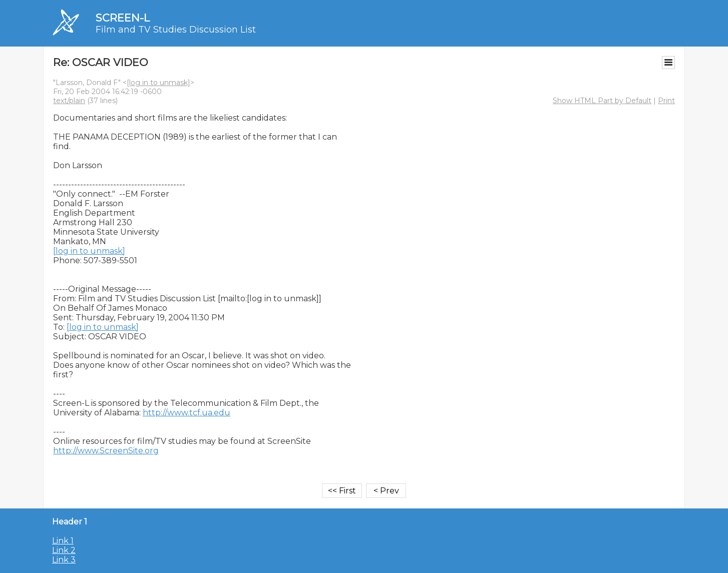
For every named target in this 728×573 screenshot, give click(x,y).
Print (666, 101)
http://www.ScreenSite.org (106, 451)
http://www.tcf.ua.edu (187, 413)
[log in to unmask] (158, 83)
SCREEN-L (123, 18)
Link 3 (64, 560)
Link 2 (64, 550)
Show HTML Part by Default (602, 101)
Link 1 (63, 541)
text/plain (69, 101)
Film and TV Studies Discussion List (176, 30)
